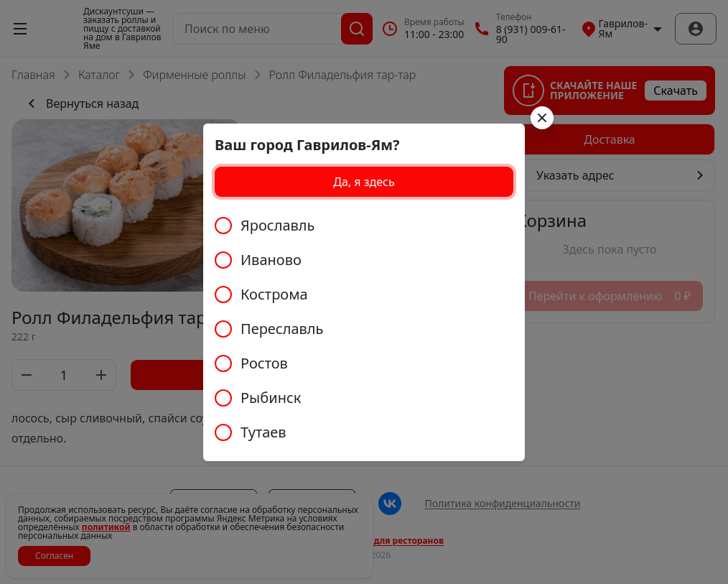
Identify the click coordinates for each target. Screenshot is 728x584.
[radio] (364, 226)
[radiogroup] (364, 329)
